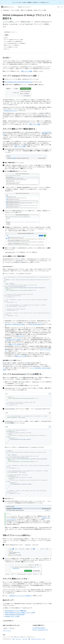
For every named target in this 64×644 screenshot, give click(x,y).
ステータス (25, 639)
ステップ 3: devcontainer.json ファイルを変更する (23, 374)
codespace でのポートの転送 (13, 339)
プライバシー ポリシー (7, 631)
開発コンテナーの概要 (27, 71)
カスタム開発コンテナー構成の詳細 (14, 256)
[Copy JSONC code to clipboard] (50, 413)
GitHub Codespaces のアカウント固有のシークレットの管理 (20, 612)
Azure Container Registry (36, 324)
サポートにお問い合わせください (40, 630)
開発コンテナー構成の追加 (27, 10)
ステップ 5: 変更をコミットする (16, 579)
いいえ (12, 628)
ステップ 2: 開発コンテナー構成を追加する (20, 129)
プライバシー (18, 639)
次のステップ (9, 600)
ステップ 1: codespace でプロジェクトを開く (21, 76)
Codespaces (6, 10)
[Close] (60, 2)
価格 (29, 639)
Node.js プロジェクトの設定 (40, 10)
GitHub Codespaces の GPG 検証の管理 (15, 614)
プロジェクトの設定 (15, 10)
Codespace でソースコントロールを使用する (20, 596)
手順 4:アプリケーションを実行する (17, 535)
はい (6, 628)
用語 (14, 639)
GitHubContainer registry (19, 324)
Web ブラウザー (21, 336)
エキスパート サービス (36, 639)
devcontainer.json (8, 266)
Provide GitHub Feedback (39, 628)
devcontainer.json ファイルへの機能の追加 (16, 611)
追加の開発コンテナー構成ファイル (12, 360)
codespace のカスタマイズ (10, 111)
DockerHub (8, 324)
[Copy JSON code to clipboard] (50, 394)
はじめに (7, 57)
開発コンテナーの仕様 (15, 344)
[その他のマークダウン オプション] (17, 32)
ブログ (44, 639)
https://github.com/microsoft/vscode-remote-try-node (19, 82)
